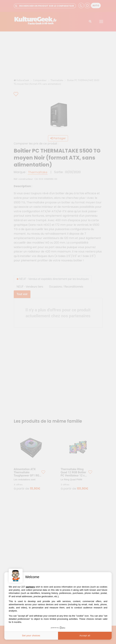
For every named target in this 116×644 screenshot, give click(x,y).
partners (30, 587)
